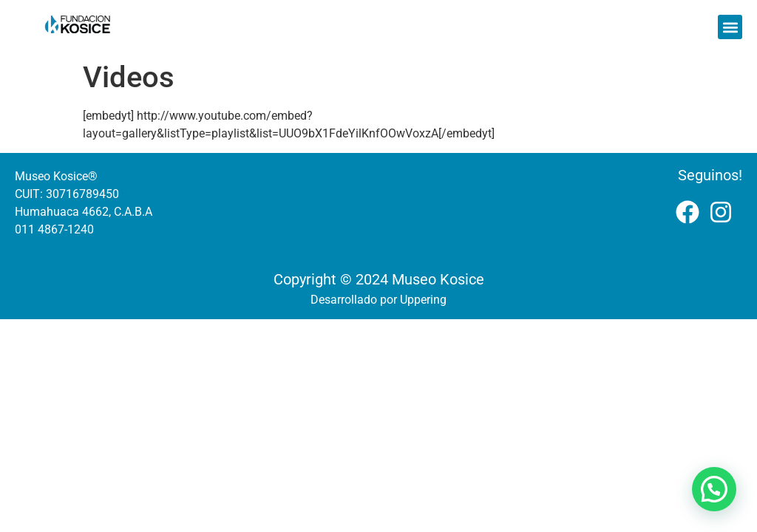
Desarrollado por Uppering (378, 300)
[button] (730, 27)
